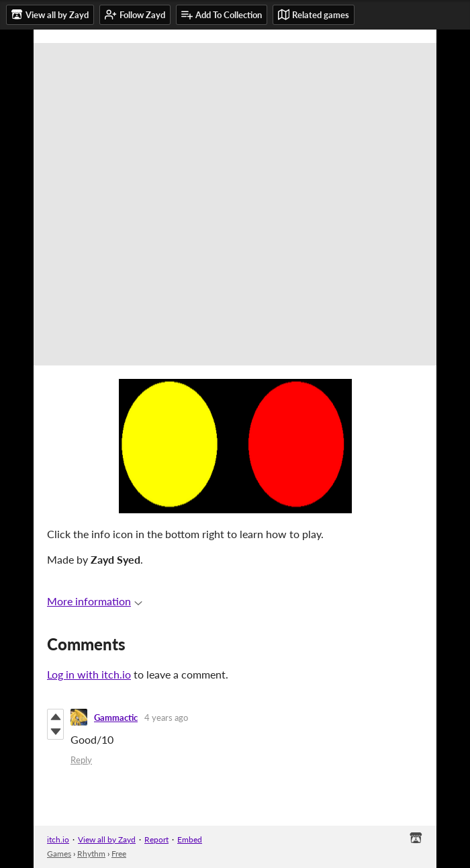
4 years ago (166, 718)
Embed (190, 839)
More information (95, 601)
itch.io (58, 839)
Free (119, 854)
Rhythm (91, 854)
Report (156, 839)
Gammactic (116, 718)
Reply (81, 760)
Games (59, 854)
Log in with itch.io (89, 674)
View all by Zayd (107, 839)
